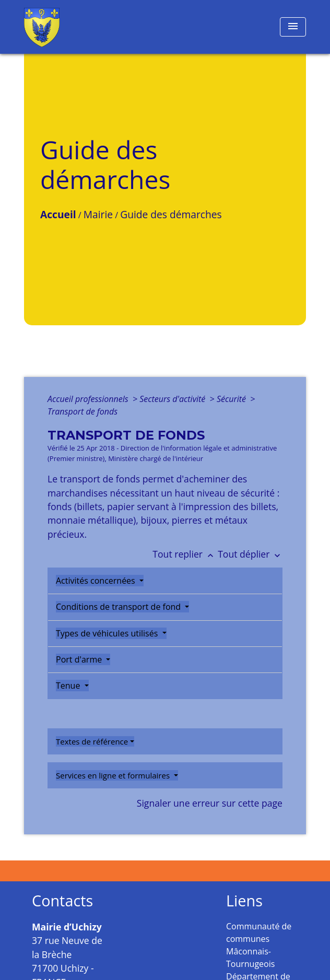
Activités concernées (97, 581)
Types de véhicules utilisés (108, 633)
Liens (244, 901)
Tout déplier (250, 554)
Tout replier (185, 554)
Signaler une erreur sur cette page (210, 803)
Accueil (58, 214)
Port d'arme (80, 659)
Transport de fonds (82, 411)
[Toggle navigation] (293, 27)
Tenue (69, 686)
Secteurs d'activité (173, 399)
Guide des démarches (171, 214)
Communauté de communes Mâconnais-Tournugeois (259, 945)
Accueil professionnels (89, 399)
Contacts (62, 901)
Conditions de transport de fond (119, 607)
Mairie (98, 214)
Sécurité (232, 399)
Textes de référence (92, 741)
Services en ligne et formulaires (114, 775)
